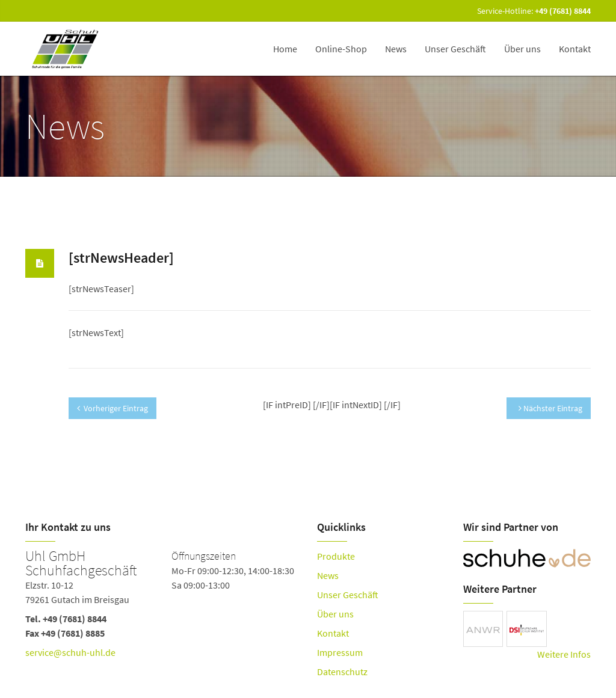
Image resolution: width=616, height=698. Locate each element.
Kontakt (575, 49)
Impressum (340, 652)
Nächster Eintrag (550, 408)
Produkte (336, 556)
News (396, 49)
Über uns (522, 49)
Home (285, 49)
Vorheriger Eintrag (112, 408)
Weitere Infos (564, 654)
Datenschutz (342, 672)
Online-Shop (341, 49)
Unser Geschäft (455, 49)
